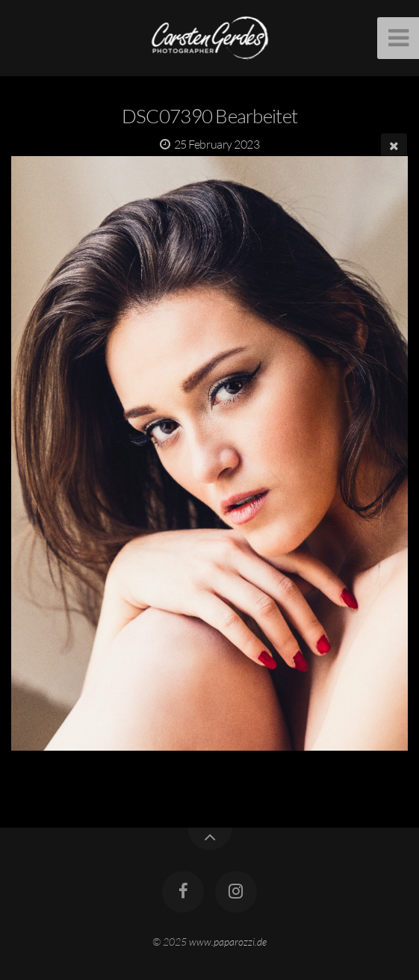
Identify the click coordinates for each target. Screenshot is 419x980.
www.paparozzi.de (228, 942)
